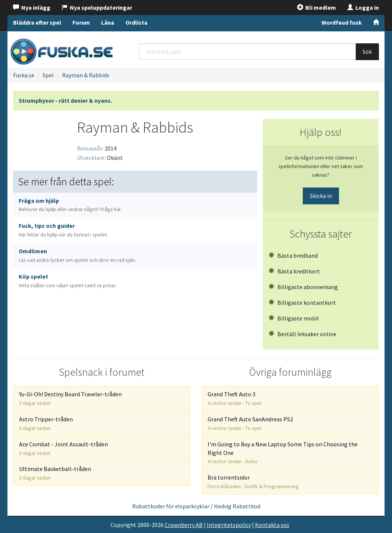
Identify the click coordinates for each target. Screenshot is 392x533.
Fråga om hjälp (70, 205)
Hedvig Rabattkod (237, 506)
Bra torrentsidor (253, 482)
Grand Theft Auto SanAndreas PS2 (250, 423)
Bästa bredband (293, 255)
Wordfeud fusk (342, 22)
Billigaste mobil (294, 318)
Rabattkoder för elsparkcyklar (171, 506)
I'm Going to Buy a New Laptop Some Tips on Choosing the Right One (283, 453)
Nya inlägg (32, 7)
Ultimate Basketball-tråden (55, 473)
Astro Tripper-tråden (46, 423)
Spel (48, 75)
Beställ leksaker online (302, 334)
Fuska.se (24, 75)
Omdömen (77, 255)
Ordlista (136, 22)
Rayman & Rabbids (86, 75)
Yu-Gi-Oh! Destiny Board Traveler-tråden (70, 398)
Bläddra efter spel (37, 22)
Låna (108, 22)
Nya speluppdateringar (97, 7)
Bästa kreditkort (294, 271)
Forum (81, 22)
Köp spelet (68, 281)
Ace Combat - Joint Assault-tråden (63, 448)
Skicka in (321, 196)
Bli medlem (317, 7)
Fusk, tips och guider (63, 230)
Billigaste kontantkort (302, 303)
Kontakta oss (272, 525)
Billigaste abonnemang (303, 287)
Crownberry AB (184, 525)
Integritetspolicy (229, 525)
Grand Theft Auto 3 (234, 398)
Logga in (363, 7)
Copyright (123, 525)
